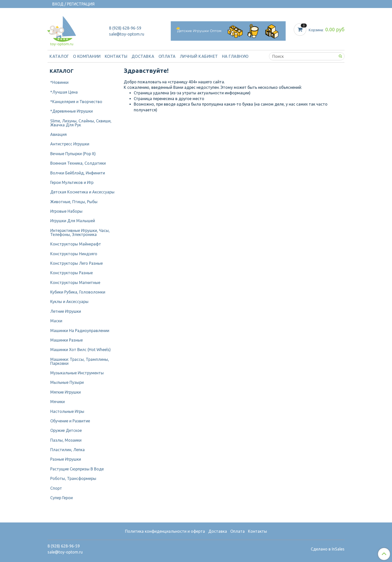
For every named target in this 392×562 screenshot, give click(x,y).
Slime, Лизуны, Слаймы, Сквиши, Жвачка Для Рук (81, 123)
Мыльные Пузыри (67, 382)
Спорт (56, 488)
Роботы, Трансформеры (73, 478)
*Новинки (59, 82)
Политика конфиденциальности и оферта (165, 531)
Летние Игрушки (66, 311)
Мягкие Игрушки (65, 392)
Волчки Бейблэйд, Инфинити (78, 173)
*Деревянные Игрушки (71, 111)
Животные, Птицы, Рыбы (74, 202)
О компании (87, 56)
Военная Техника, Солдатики (78, 163)
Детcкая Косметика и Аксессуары (82, 192)
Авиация (58, 134)
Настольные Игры (67, 411)
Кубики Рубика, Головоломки (78, 292)
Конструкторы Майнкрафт (76, 244)
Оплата (167, 56)
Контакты (116, 56)
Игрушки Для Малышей (73, 221)
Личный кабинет (199, 56)
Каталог (59, 56)
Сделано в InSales (328, 549)
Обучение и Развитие (70, 421)
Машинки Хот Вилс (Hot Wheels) (80, 350)
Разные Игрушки (66, 459)
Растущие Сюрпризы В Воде (77, 469)
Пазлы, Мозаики (66, 440)
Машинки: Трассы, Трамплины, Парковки (80, 361)
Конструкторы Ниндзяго (74, 254)
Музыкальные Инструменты (77, 373)
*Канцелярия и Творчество (76, 102)
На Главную (235, 56)
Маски (56, 321)
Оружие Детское (66, 430)
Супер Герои (61, 498)
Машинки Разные (66, 340)
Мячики (57, 402)
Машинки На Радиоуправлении (80, 331)
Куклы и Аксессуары (69, 302)
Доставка (143, 56)
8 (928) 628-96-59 (125, 28)
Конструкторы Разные (71, 273)
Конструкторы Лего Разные (76, 263)
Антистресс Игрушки (70, 144)
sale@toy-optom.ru (127, 34)
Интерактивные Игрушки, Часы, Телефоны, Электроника (80, 232)
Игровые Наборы (66, 211)
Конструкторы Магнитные (75, 283)
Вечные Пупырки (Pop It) (73, 154)
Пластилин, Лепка (67, 450)
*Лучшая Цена (64, 92)
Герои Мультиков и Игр (72, 182)
